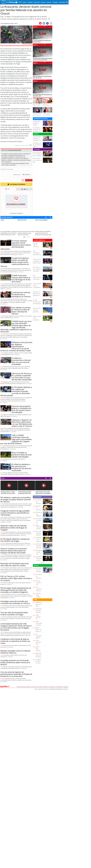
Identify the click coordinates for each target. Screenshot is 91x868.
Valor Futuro (41, 689)
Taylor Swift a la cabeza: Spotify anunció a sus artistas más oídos (37, 126)
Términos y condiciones (50, 687)
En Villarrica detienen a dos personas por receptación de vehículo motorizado (21, 467)
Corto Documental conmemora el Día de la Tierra (39, 625)
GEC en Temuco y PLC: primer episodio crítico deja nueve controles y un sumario (16, 578)
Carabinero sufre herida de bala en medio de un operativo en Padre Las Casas (15, 641)
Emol (36, 689)
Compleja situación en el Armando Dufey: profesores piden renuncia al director (15, 662)
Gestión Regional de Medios (24, 687)
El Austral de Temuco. (16, 142)
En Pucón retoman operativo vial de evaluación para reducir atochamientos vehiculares (16, 245)
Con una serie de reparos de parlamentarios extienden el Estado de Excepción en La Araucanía (16, 674)
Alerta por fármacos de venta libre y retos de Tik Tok (39, 658)
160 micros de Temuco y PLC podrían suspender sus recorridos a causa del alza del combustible (22, 377)
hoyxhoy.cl (66, 689)
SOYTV (3, 478)
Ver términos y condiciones (16, 213)
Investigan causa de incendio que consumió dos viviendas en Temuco (15, 602)
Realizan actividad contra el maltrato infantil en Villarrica (15, 652)
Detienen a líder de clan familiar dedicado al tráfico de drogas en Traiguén (14, 528)
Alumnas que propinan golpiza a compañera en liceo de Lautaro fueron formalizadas (21, 409)
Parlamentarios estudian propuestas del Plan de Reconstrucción (40, 613)
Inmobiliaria (53, 689)
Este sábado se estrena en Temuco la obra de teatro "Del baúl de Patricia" (21, 311)
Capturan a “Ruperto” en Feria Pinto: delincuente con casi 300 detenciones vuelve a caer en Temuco (22, 423)
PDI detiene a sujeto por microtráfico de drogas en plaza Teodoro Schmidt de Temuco (16, 500)
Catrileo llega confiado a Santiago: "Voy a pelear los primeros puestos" (37, 141)
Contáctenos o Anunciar (37, 687)
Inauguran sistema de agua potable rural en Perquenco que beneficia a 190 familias (15, 513)
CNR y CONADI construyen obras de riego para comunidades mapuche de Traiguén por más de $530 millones (16, 439)
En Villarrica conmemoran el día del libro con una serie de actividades (21, 361)
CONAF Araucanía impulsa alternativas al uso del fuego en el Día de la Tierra (21, 279)
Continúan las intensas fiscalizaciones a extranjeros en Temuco (21, 294)
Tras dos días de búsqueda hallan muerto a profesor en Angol (14, 614)
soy (20, 254)
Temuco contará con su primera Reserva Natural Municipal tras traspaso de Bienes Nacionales (14, 551)
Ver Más (43, 563)
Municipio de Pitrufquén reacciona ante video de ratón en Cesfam (15, 564)
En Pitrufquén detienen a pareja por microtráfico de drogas (15, 540)
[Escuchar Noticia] (49, 19)
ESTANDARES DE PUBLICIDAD (62, 687)
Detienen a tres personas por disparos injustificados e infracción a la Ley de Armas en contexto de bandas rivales (16, 346)
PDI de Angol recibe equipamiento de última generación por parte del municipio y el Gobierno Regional (16, 590)
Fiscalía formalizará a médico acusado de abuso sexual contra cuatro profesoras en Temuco (15, 262)
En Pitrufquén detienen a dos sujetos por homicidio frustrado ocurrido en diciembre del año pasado (16, 391)
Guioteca (47, 689)
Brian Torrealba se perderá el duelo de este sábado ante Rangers (22, 455)
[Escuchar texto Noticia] (30, 145)
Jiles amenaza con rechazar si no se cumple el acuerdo (37, 155)
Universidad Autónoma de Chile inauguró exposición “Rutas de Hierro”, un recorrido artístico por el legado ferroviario (16, 627)
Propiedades (59, 689)
